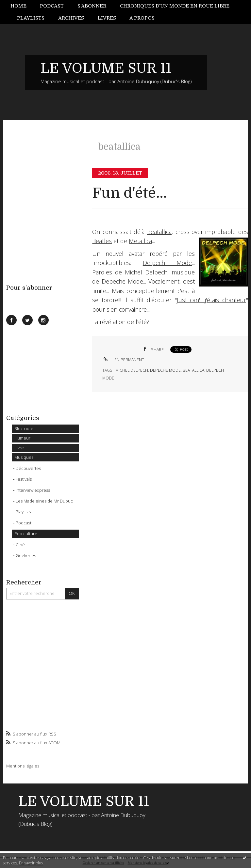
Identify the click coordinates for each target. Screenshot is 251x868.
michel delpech (132, 370)
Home (18, 6)
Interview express (33, 490)
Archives (71, 18)
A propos (142, 18)
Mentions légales (23, 766)
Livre (19, 448)
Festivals (24, 479)
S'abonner (92, 6)
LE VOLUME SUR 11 (106, 68)
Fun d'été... (129, 193)
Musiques (24, 457)
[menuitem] (22, 6)
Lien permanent (123, 360)
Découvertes (28, 468)
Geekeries (26, 555)
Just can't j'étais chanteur (211, 300)
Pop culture (26, 534)
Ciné (20, 545)
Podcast (52, 6)
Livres (107, 18)
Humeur (22, 438)
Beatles (102, 241)
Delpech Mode (167, 263)
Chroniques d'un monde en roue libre (175, 6)
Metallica (140, 241)
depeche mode (165, 370)
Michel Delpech (146, 272)
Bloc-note (24, 428)
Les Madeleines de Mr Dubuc (44, 501)
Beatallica (159, 232)
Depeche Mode (122, 281)
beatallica (193, 370)
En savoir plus (31, 863)
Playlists (31, 18)
